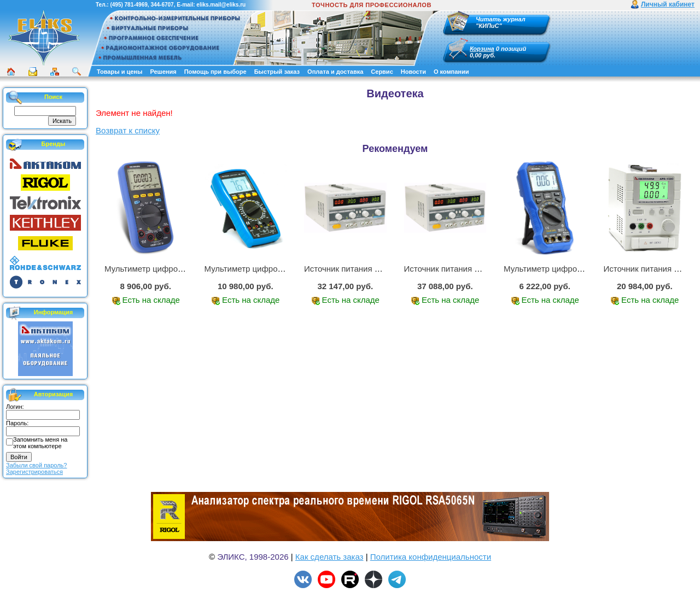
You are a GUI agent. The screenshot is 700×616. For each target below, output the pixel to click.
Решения (163, 72)
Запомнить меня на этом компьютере (40, 443)
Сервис (382, 72)
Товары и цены (119, 72)
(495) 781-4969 (129, 5)
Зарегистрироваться (34, 472)
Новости (413, 72)
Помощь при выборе (215, 72)
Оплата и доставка (335, 72)
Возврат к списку (128, 130)
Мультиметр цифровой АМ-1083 (266, 269)
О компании (451, 72)
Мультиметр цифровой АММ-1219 (568, 269)
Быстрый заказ (277, 72)
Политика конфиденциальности (431, 557)
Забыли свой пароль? (36, 465)
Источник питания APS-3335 (458, 269)
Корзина (482, 49)
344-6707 (162, 5)
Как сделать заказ (329, 557)
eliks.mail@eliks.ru (221, 5)
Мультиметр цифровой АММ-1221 (169, 269)
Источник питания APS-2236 (358, 269)
